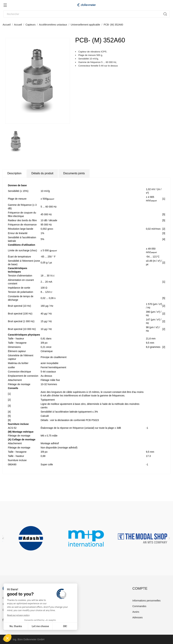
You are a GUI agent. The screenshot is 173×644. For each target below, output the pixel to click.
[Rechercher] (86, 14)
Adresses (138, 617)
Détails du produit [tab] (42, 173)
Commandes (139, 606)
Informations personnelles (146, 601)
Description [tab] (14, 173)
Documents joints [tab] (74, 173)
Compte (140, 588)
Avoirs (136, 612)
